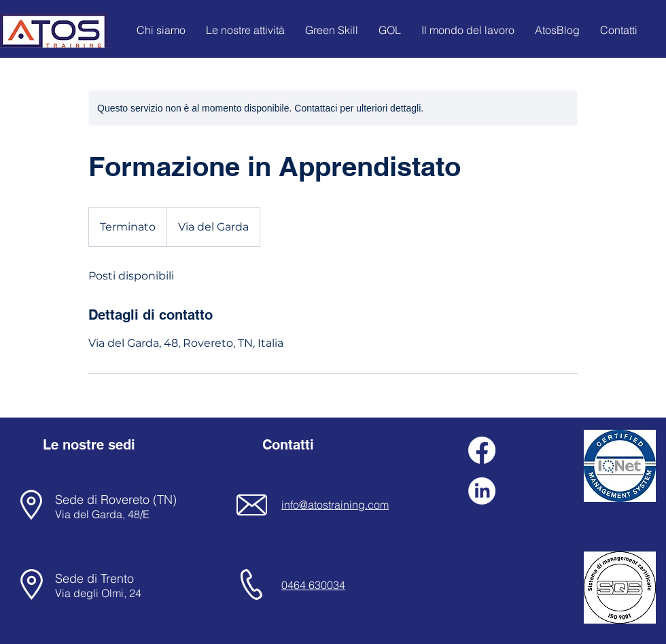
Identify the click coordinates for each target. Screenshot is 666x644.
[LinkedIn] (482, 491)
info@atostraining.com (335, 505)
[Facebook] (482, 450)
